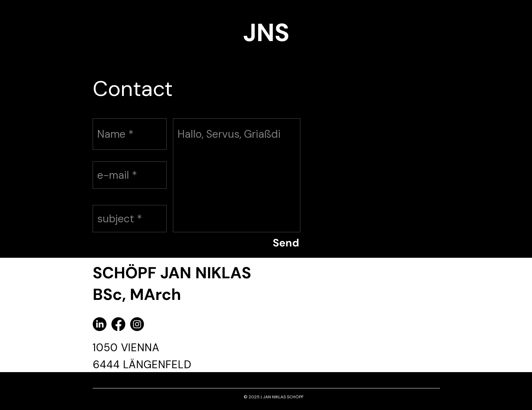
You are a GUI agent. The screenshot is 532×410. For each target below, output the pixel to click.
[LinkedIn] (100, 324)
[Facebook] (118, 324)
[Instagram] (137, 324)
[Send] (286, 243)
